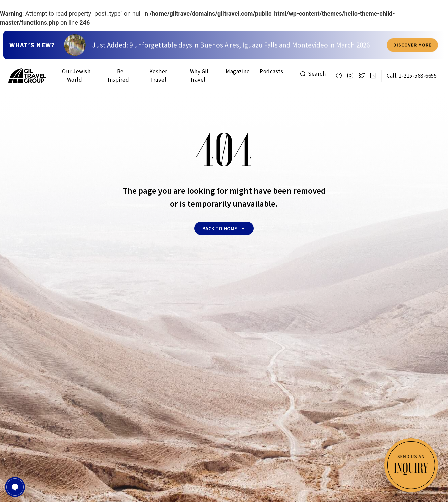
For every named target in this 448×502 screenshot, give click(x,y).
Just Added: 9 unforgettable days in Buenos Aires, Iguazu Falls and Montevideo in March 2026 (231, 55)
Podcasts (271, 71)
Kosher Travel (158, 76)
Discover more (412, 55)
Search (313, 74)
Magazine (238, 71)
